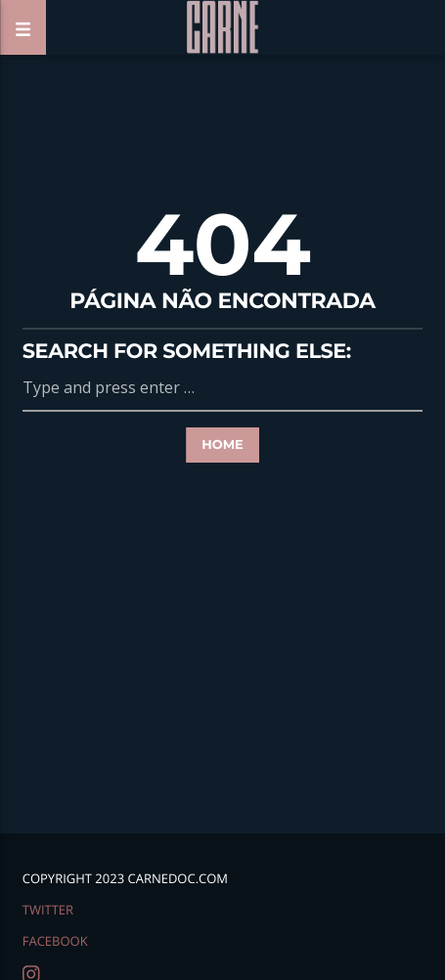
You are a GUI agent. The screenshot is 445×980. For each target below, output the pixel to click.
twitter (48, 910)
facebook (55, 941)
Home (222, 445)
